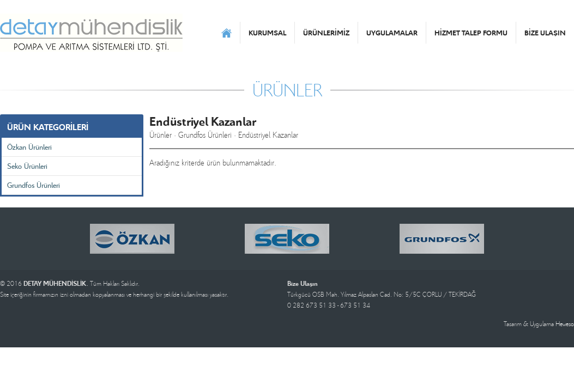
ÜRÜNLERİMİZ (326, 33)
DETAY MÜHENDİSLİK (91, 33)
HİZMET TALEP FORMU (471, 33)
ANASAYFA (226, 33)
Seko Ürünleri (27, 166)
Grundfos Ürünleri (34, 185)
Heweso (565, 324)
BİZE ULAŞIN (545, 33)
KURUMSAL (267, 33)
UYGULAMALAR (392, 33)
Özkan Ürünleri (29, 147)
